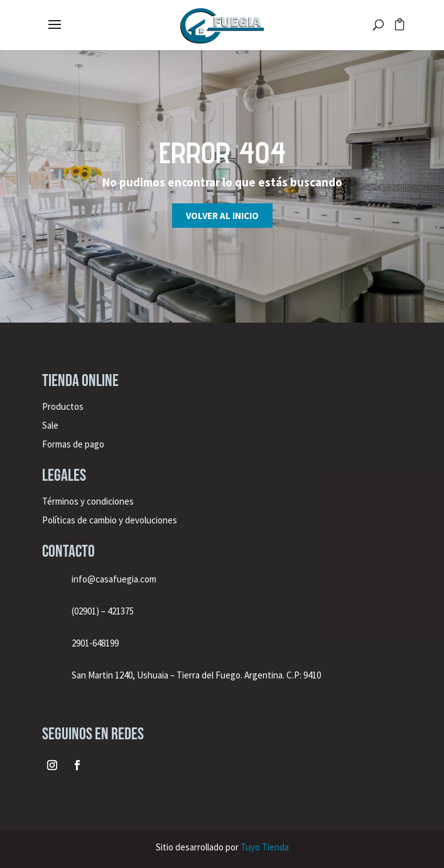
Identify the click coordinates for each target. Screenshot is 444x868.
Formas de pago (73, 444)
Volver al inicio (222, 216)
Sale (50, 425)
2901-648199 (95, 643)
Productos (63, 406)
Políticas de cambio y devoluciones (110, 520)
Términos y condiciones (89, 501)
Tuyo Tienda (265, 847)
